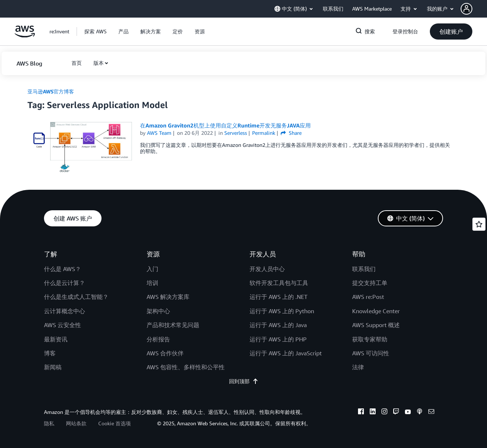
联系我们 (364, 269)
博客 (50, 353)
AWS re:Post (368, 297)
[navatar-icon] (466, 9)
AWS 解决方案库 (168, 297)
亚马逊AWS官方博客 (51, 91)
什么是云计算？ (64, 283)
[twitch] (396, 412)
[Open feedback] (479, 224)
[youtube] (408, 412)
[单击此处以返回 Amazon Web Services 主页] (25, 35)
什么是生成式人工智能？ (76, 297)
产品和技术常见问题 (173, 325)
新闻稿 (53, 367)
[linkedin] (373, 412)
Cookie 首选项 (115, 423)
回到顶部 (244, 381)
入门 (152, 269)
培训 (152, 283)
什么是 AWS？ (62, 269)
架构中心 (158, 311)
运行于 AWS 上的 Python (282, 311)
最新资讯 (56, 339)
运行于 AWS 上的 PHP (278, 339)
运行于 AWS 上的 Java (278, 325)
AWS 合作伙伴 (165, 353)
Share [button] (291, 133)
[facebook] (361, 412)
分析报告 (158, 339)
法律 (358, 367)
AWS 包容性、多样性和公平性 (186, 367)
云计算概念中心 (64, 311)
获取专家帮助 (370, 339)
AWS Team (159, 133)
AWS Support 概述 (376, 325)
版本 (99, 63)
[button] (474, 9)
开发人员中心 (267, 269)
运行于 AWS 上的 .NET (278, 297)
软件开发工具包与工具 (279, 283)
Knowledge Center (376, 311)
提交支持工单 (370, 283)
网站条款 (76, 423)
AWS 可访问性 (371, 353)
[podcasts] (420, 412)
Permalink (264, 133)
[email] (431, 412)
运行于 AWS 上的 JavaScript (286, 353)
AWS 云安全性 (62, 325)
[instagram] (384, 412)
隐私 (49, 423)
